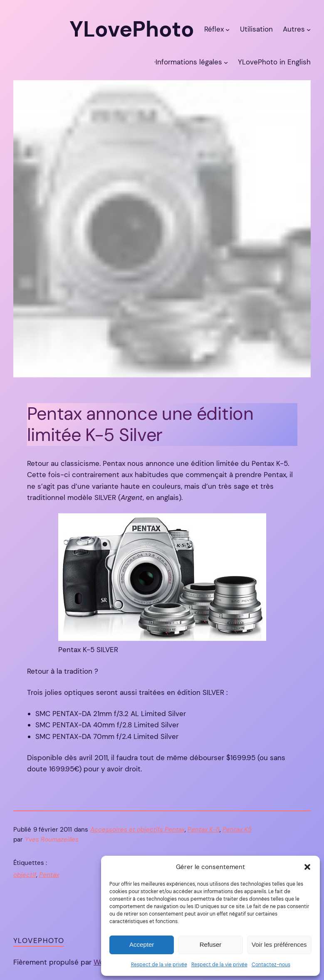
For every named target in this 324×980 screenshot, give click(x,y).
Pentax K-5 (204, 830)
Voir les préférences (279, 944)
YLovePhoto (39, 941)
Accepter (142, 944)
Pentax (49, 875)
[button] (307, 867)
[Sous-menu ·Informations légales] (226, 62)
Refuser (211, 944)
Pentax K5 (237, 830)
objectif (25, 875)
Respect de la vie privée (159, 965)
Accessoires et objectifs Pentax (137, 830)
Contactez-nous (271, 965)
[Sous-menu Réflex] (228, 30)
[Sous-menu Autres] (309, 30)
